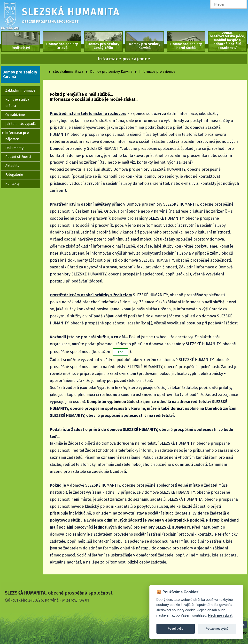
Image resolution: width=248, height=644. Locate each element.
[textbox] (229, 4)
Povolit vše (176, 629)
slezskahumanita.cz (68, 72)
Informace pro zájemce (157, 72)
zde (120, 352)
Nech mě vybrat (220, 616)
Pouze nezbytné (217, 629)
